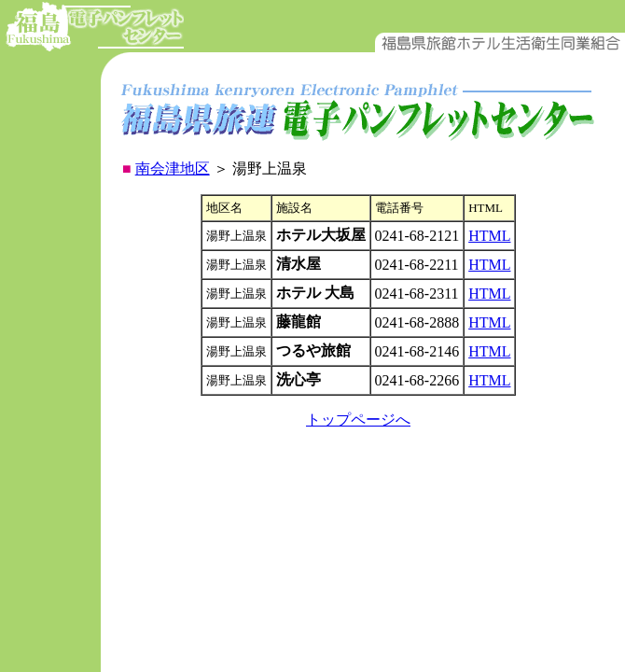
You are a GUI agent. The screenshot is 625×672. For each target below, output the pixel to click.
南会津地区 (173, 168)
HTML (489, 236)
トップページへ (358, 420)
